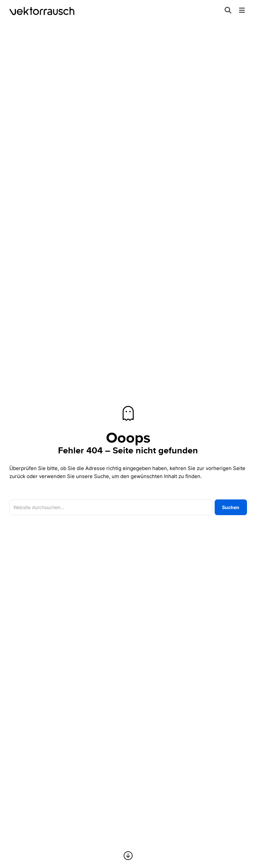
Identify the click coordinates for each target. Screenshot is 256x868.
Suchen (231, 507)
